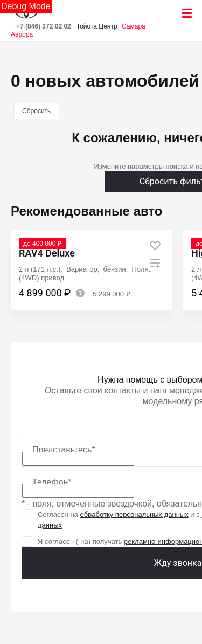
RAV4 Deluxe (47, 253)
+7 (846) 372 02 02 (44, 26)
